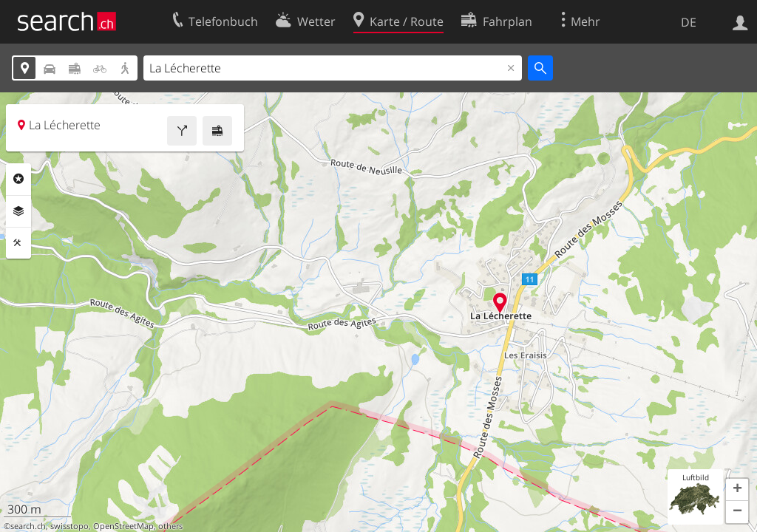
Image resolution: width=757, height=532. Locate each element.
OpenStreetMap (123, 526)
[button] (737, 490)
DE (689, 22)
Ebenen (18, 211)
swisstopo (69, 526)
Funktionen (18, 243)
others (170, 526)
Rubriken (18, 179)
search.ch (28, 526)
